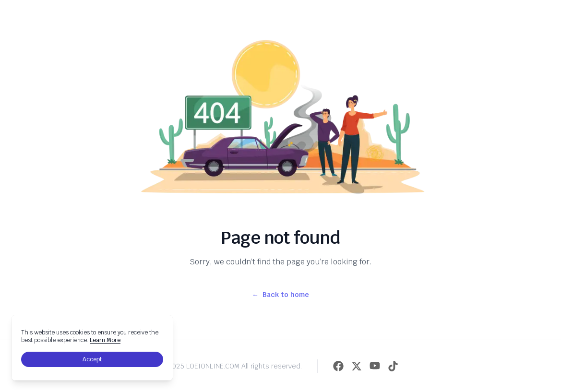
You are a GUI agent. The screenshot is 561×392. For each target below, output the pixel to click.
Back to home (280, 295)
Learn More (105, 340)
